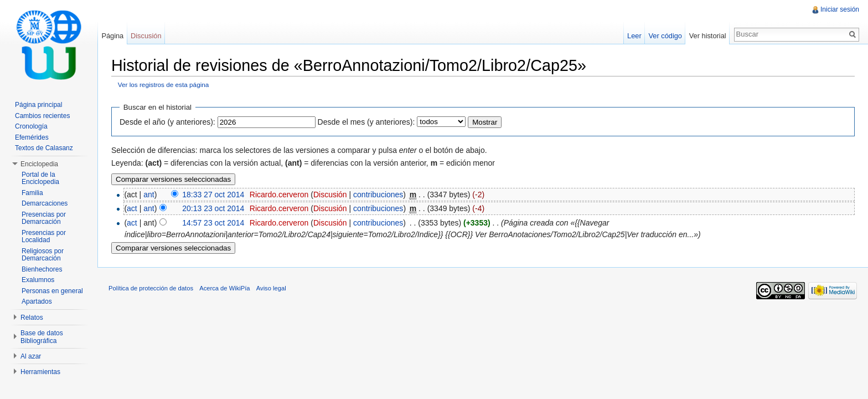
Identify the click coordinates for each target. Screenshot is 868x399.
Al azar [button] (31, 356)
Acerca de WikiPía (224, 288)
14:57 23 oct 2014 (213, 223)
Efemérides (32, 137)
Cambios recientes (42, 116)
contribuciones (378, 195)
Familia (32, 193)
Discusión (330, 195)
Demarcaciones (45, 203)
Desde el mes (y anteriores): (366, 122)
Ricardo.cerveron (279, 195)
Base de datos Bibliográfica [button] (42, 337)
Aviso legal (271, 288)
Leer (634, 36)
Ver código (665, 36)
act (132, 208)
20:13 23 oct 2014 (213, 208)
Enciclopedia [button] (39, 164)
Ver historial (708, 36)
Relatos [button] (32, 318)
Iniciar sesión (840, 9)
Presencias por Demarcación (44, 218)
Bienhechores (42, 269)
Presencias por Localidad (44, 237)
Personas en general (52, 291)
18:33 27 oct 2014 (213, 195)
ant (149, 195)
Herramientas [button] (40, 372)
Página (112, 36)
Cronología (31, 126)
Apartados (37, 301)
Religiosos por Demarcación (43, 255)
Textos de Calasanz (44, 148)
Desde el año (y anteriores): (167, 122)
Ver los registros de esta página (164, 85)
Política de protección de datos (151, 288)
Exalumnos (38, 280)
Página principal (38, 105)
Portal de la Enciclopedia (40, 178)
